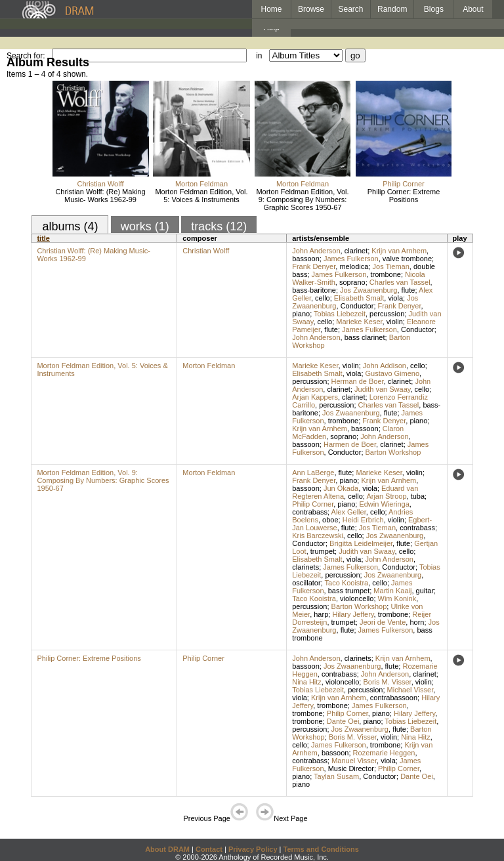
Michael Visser (410, 690)
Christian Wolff (100, 184)
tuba (418, 496)
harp (321, 614)
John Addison (385, 366)
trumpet (323, 551)
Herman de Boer (358, 381)
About (473, 9)
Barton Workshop (393, 452)
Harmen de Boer (350, 444)
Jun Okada (341, 488)
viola (395, 298)
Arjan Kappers (315, 397)
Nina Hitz (307, 682)
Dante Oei (343, 721)
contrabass (310, 512)
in (259, 56)
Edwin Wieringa (384, 504)
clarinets (305, 567)
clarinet (356, 251)
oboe (330, 520)
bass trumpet (349, 591)
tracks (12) (219, 226)
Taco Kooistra (347, 583)
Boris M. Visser (387, 682)
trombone (385, 274)
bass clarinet (365, 337)
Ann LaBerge (313, 472)
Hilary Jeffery (353, 614)
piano (301, 314)
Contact (209, 849)
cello (323, 298)
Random (392, 9)
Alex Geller (349, 512)
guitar (425, 591)
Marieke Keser (359, 322)
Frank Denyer (314, 266)
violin (395, 322)
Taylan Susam (336, 776)
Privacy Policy (253, 849)
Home (271, 9)
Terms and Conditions (321, 849)
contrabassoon (394, 698)
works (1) (145, 226)
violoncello (357, 598)
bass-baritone (314, 290)
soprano (352, 282)
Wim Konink (397, 598)
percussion (387, 314)
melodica (354, 266)
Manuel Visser (354, 761)
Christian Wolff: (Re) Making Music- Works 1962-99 (100, 196)
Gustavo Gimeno (393, 373)
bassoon (306, 259)
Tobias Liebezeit (340, 314)
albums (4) (70, 226)
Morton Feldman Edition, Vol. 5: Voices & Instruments (201, 196)
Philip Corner (404, 184)
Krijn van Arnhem (399, 251)
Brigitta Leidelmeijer (361, 543)
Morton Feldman (201, 184)
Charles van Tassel (400, 282)
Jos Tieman (391, 266)
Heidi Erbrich (363, 520)
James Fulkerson (351, 259)
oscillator (306, 583)
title (43, 238)
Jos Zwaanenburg (368, 290)
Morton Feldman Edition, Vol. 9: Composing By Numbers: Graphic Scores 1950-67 (302, 199)
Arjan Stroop (386, 496)
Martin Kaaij (392, 591)
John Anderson (316, 251)
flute (409, 290)
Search (351, 9)
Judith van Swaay (382, 389)
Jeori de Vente (383, 622)
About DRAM (167, 849)
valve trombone (407, 259)
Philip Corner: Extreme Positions (404, 196)
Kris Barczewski (318, 535)
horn (417, 622)
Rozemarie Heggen (384, 753)
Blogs (434, 9)
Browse (311, 9)
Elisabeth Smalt (359, 298)
